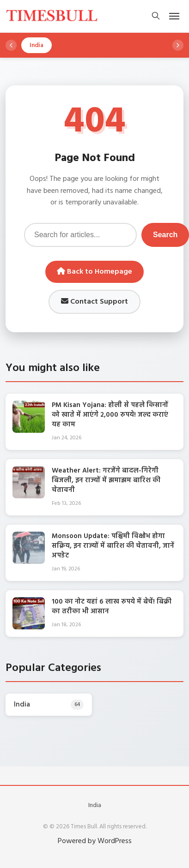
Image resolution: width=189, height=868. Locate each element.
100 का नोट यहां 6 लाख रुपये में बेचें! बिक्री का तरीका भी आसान (112, 607)
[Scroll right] (178, 45)
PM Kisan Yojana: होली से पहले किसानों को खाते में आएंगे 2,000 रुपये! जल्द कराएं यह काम (110, 415)
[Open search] (156, 16)
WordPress (115, 841)
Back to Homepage (94, 272)
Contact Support (94, 302)
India (95, 805)
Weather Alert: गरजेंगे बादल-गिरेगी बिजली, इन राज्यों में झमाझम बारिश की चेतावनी (106, 480)
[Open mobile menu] (174, 16)
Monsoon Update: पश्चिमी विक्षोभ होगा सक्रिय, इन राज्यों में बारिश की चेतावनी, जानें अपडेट (113, 546)
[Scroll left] (11, 45)
